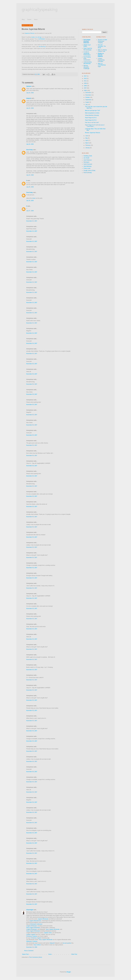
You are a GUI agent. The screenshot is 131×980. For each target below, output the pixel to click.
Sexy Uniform (37, 945)
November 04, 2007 (32, 323)
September (89, 100)
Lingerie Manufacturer (35, 921)
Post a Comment (29, 951)
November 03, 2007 (32, 272)
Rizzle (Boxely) (88, 173)
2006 (85, 90)
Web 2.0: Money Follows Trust (102, 51)
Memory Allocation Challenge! (86, 67)
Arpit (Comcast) (88, 164)
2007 (85, 88)
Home (50, 954)
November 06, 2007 (32, 761)
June (87, 136)
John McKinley (88, 166)
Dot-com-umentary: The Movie (102, 46)
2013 (85, 78)
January (88, 148)
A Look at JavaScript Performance (87, 53)
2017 (85, 76)
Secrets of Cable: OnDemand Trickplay (103, 41)
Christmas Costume (32, 936)
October (88, 97)
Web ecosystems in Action (92, 113)
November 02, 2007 (32, 221)
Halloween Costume (32, 941)
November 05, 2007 (32, 354)
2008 (85, 86)
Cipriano (29, 86)
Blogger (69, 972)
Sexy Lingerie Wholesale (33, 928)
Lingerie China (48, 933)
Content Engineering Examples (101, 60)
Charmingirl (30, 910)
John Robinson (88, 160)
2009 (85, 83)
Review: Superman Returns (93, 133)
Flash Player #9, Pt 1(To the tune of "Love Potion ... (95, 126)
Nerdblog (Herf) (88, 156)
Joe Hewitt (86, 158)
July (87, 105)
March (87, 143)
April (87, 140)
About (36, 19)
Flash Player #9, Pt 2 (91, 120)
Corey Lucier (87, 168)
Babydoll (52, 943)
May (87, 138)
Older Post (74, 954)
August (87, 102)
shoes (34, 198)
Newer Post (25, 954)
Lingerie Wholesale (43, 919)
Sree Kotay (30, 150)
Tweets (29, 19)
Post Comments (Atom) (36, 957)
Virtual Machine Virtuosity (92, 115)
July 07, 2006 (30, 211)
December (88, 93)
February (88, 145)
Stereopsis (86, 162)
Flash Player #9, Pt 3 (91, 118)
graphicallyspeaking (40, 9)
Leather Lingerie (31, 934)
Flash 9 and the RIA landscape (88, 49)
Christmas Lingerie (36, 938)
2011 (85, 81)
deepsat (29, 98)
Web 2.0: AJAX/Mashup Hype (102, 65)
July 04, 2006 (30, 93)
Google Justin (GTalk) (89, 171)
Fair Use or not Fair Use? (92, 122)
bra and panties (67, 943)
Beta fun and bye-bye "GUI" (93, 110)
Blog (23, 19)
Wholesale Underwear (36, 924)
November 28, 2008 (32, 947)
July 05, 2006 (30, 187)
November (88, 95)
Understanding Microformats (88, 63)
